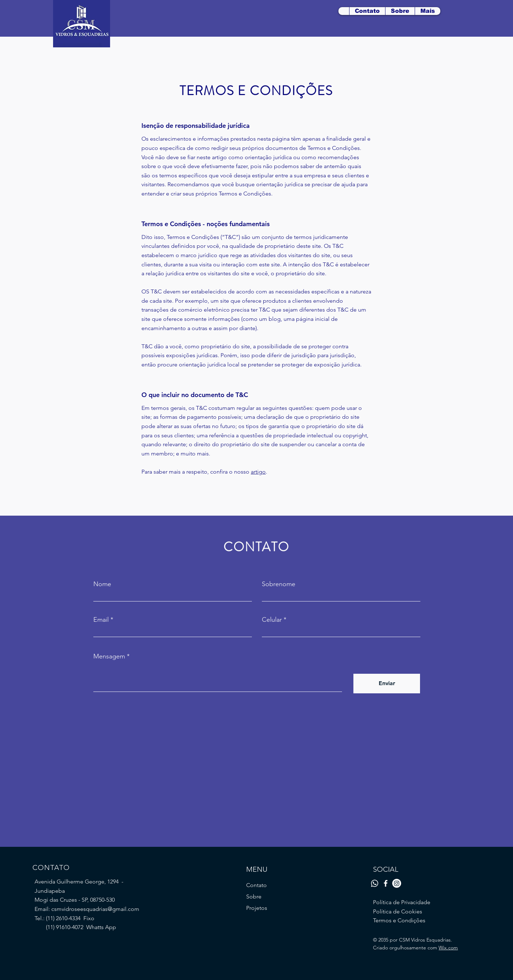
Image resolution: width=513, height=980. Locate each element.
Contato (256, 885)
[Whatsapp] (375, 883)
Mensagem (109, 656)
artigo (258, 472)
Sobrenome (279, 584)
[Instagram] (397, 883)
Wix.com (448, 948)
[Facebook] (386, 883)
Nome (102, 584)
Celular (272, 620)
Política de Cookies (398, 911)
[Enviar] (387, 684)
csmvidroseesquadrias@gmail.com (95, 909)
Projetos (257, 908)
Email (101, 620)
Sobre (254, 896)
